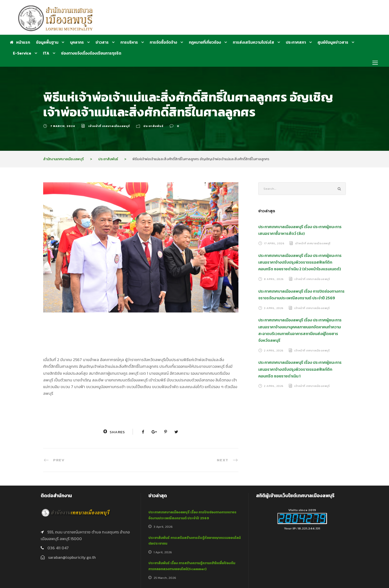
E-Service (22, 53)
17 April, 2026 (274, 243)
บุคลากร (77, 42)
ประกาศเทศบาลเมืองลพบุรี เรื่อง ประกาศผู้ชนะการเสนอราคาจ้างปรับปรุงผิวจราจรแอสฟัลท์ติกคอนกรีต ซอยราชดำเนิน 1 (300, 369)
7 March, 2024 (63, 126)
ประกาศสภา (296, 42)
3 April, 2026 (274, 308)
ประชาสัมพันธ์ (153, 126)
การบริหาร (129, 42)
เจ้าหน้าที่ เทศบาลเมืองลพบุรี (109, 126)
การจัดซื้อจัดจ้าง (163, 42)
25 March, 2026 (165, 578)
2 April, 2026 (274, 350)
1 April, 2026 (163, 552)
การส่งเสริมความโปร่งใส (253, 42)
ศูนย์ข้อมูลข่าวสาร (333, 42)
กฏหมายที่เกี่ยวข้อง (205, 42)
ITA (46, 53)
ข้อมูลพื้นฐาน (47, 42)
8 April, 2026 (274, 279)
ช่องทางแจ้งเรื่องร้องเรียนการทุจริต (91, 53)
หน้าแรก (20, 42)
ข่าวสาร (102, 42)
